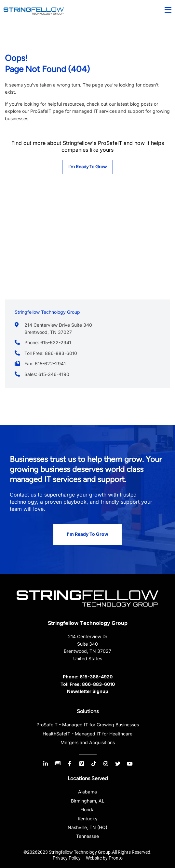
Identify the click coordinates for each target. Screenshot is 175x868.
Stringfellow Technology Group (88, 623)
